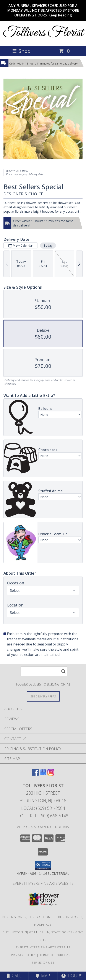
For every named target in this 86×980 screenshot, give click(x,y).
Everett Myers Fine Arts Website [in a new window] (43, 883)
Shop (21, 51)
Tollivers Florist (43, 33)
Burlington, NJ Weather (23, 932)
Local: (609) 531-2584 (43, 808)
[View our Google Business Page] (43, 774)
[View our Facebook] (35, 774)
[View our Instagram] (51, 774)
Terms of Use (43, 962)
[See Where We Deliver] (43, 696)
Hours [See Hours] (72, 976)
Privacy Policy (24, 955)
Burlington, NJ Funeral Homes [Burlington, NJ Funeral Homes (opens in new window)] (28, 917)
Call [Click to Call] (14, 976)
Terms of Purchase (56, 955)
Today (48, 245)
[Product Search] (44, 671)
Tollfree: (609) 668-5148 (43, 816)
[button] (43, 865)
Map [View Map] (43, 976)
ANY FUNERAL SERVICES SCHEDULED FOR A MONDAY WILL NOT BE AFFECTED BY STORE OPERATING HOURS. (43, 10)
